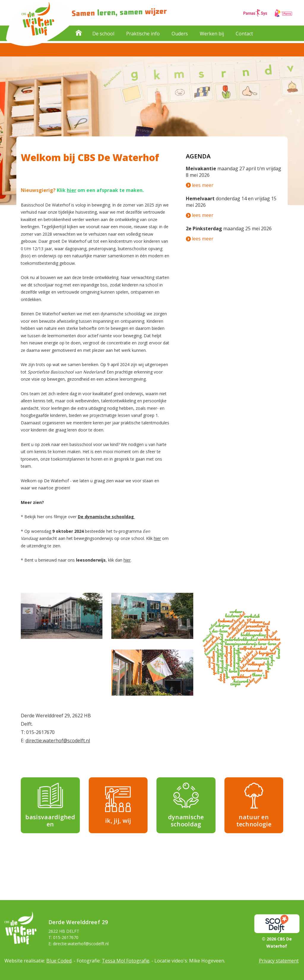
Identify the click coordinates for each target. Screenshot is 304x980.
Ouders (180, 34)
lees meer (200, 185)
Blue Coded (59, 961)
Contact (244, 34)
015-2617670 (40, 732)
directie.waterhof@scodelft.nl (58, 740)
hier (72, 190)
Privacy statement (279, 961)
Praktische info (143, 34)
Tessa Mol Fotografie (126, 961)
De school (103, 34)
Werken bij (212, 34)
